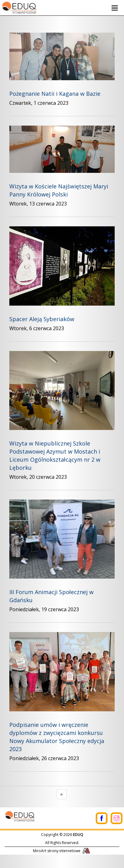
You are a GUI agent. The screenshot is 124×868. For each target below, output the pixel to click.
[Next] (62, 794)
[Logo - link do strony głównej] (19, 7)
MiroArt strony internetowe (62, 851)
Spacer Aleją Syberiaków (42, 319)
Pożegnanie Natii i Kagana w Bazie (55, 94)
